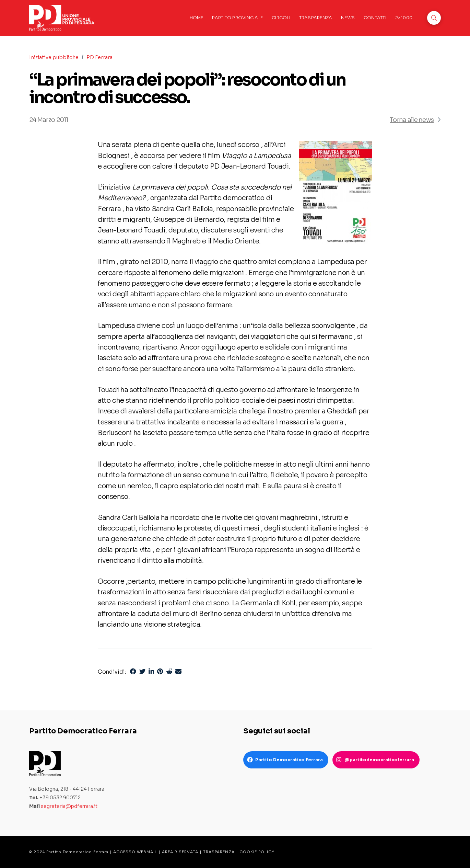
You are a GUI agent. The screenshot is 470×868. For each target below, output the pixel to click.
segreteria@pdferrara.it (69, 806)
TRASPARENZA (219, 852)
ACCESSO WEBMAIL (135, 852)
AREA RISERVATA (180, 852)
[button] (434, 18)
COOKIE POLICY (257, 852)
